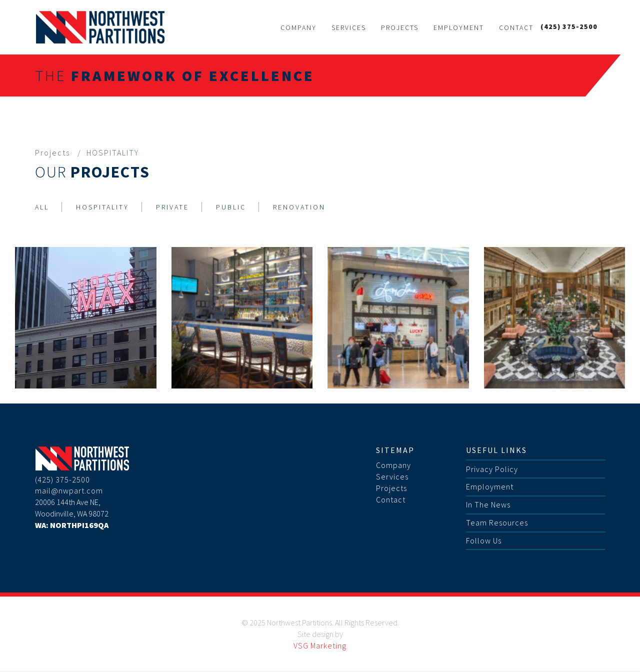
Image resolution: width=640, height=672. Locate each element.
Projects (400, 27)
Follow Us (484, 540)
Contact (516, 27)
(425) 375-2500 (569, 26)
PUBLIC (231, 207)
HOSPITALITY (102, 207)
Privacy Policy (492, 469)
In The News (488, 504)
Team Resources (497, 522)
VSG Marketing (320, 645)
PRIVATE (172, 207)
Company (298, 27)
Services (349, 27)
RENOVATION (299, 207)
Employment (459, 27)
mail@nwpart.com (69, 490)
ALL (42, 207)
